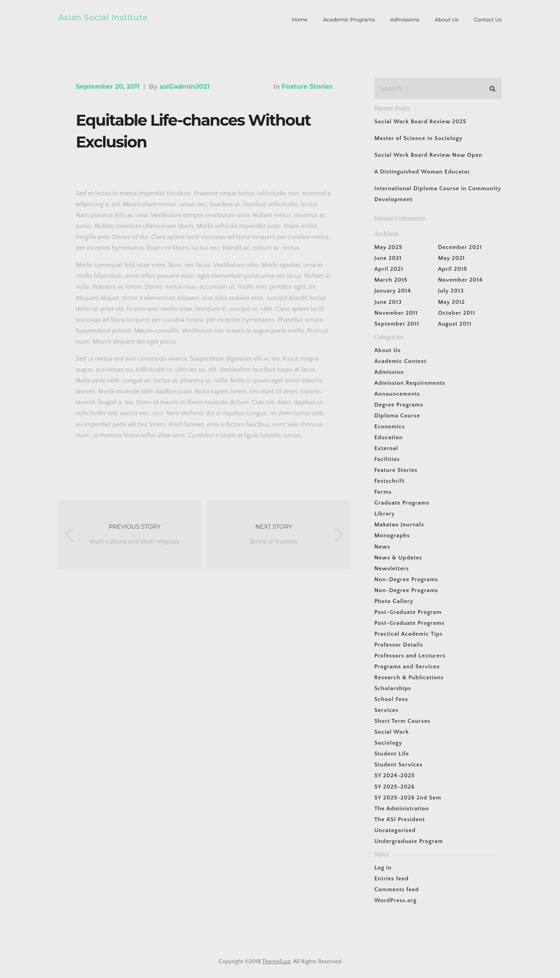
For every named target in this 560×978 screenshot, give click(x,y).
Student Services (398, 765)
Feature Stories (307, 86)
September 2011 (397, 324)
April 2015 (452, 269)
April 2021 (389, 269)
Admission (389, 372)
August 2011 (455, 324)
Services (386, 710)
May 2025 (388, 247)
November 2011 (396, 313)
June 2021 (388, 258)
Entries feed (391, 879)
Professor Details (399, 645)
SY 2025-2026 (394, 787)
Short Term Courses (402, 721)
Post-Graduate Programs (409, 623)
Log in (383, 868)
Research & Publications (409, 677)
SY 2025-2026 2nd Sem (408, 798)
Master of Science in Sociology (418, 138)
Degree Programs (399, 405)
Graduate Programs (402, 503)
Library (384, 514)
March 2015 (391, 280)
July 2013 (451, 291)
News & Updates (398, 558)
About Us (387, 350)
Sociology (388, 743)
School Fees (391, 699)
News (382, 547)
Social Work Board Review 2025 (420, 122)
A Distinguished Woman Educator (422, 172)
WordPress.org (395, 900)
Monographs (392, 535)
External (386, 448)
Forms (383, 492)
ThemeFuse (276, 961)
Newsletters (391, 569)
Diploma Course (397, 416)
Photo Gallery (394, 601)
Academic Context (400, 361)
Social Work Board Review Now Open (428, 155)
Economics (389, 427)
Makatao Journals (399, 525)
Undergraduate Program (409, 841)
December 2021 (460, 247)
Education (388, 437)
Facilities (387, 459)
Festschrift (389, 481)
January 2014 (392, 291)
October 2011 (457, 313)
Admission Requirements (410, 383)
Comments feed (396, 889)
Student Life (391, 754)
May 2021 (451, 258)
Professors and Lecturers (410, 656)
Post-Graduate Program (408, 612)
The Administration (402, 809)
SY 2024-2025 (394, 776)
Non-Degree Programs (406, 579)
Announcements (397, 394)
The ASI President (399, 819)
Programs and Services (407, 667)
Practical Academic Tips (408, 634)
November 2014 (460, 280)
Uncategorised (395, 830)
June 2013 (388, 302)
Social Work (391, 732)
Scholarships (393, 688)
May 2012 (451, 302)
